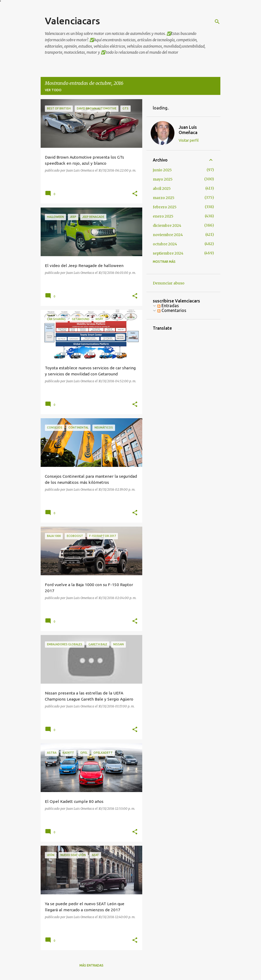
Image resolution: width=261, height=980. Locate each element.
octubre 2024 (165, 244)
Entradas (168, 306)
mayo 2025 (163, 179)
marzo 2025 (164, 198)
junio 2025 (162, 170)
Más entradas (91, 965)
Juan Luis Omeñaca (188, 130)
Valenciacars (72, 21)
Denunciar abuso (169, 283)
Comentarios (172, 310)
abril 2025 (162, 188)
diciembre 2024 (167, 226)
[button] (135, 194)
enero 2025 (163, 216)
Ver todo (53, 90)
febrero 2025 (165, 207)
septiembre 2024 (168, 253)
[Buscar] (217, 22)
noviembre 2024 (168, 235)
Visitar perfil (189, 140)
